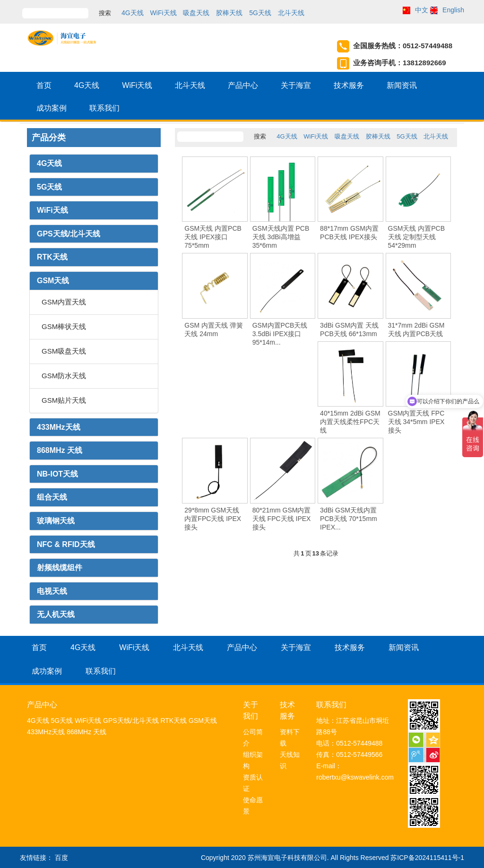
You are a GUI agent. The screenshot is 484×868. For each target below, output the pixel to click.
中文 (422, 10)
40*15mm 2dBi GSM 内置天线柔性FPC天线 (350, 422)
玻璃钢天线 (56, 521)
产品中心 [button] (243, 85)
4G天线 (133, 13)
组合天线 (52, 497)
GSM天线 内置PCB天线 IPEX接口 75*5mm (213, 237)
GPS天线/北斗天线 (69, 234)
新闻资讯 (402, 85)
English (453, 10)
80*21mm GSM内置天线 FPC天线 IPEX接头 (282, 519)
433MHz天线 (59, 427)
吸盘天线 (196, 13)
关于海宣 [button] (296, 85)
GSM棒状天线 (64, 326)
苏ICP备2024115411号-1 (427, 858)
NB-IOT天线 (57, 474)
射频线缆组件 (60, 568)
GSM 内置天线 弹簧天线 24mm (214, 330)
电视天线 (52, 591)
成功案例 (52, 108)
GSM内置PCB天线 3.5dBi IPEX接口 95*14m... (280, 334)
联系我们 (104, 108)
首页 (44, 85)
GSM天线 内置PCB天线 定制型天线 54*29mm (417, 237)
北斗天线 (291, 13)
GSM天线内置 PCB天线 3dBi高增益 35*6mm (281, 237)
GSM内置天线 (64, 302)
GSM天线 (53, 281)
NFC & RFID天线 (66, 544)
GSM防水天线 (64, 376)
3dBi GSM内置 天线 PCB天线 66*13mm (349, 330)
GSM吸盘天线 (64, 351)
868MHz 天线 (60, 450)
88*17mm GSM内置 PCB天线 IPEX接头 (349, 233)
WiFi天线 (164, 13)
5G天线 (260, 13)
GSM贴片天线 (64, 400)
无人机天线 (56, 614)
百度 (61, 858)
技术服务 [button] (349, 85)
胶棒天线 (229, 13)
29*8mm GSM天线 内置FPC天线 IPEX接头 (213, 519)
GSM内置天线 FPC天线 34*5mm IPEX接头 (416, 422)
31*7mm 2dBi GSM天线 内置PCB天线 (416, 330)
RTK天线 (52, 257)
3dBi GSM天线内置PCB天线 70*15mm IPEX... (349, 519)
